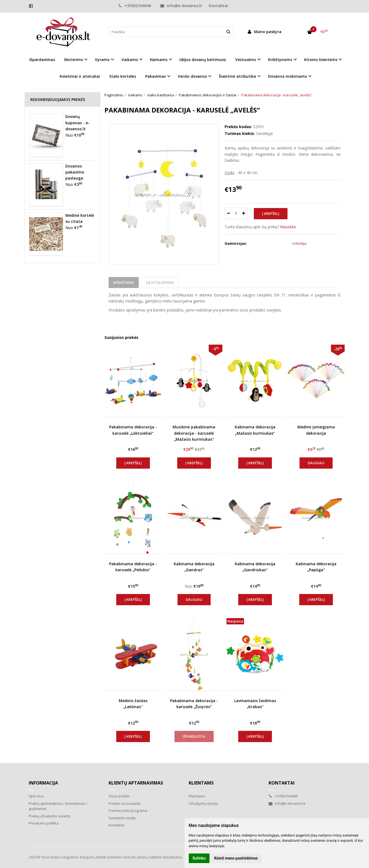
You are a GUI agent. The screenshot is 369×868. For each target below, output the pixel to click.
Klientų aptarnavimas (136, 783)
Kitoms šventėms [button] (321, 60)
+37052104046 (135, 6)
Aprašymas (124, 282)
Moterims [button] (74, 60)
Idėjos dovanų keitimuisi (203, 60)
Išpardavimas (42, 60)
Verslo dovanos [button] (192, 76)
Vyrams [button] (102, 60)
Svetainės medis (122, 818)
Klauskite (288, 227)
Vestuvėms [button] (246, 60)
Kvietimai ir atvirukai (80, 76)
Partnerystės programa (128, 811)
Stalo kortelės (123, 76)
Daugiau (316, 463)
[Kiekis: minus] (229, 214)
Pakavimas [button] (156, 76)
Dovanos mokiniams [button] (287, 76)
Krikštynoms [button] (280, 60)
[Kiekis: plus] (244, 214)
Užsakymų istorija (203, 803)
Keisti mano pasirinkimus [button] (236, 858)
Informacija (43, 783)
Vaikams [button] (130, 60)
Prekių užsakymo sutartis (50, 816)
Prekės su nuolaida (125, 803)
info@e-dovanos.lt (181, 6)
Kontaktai (218, 6)
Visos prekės (119, 796)
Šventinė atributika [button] (237, 76)
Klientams (201, 783)
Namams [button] (159, 60)
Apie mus (36, 796)
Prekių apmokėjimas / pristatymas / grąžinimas (58, 806)
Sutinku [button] (199, 858)
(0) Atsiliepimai (160, 282)
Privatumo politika (44, 823)
